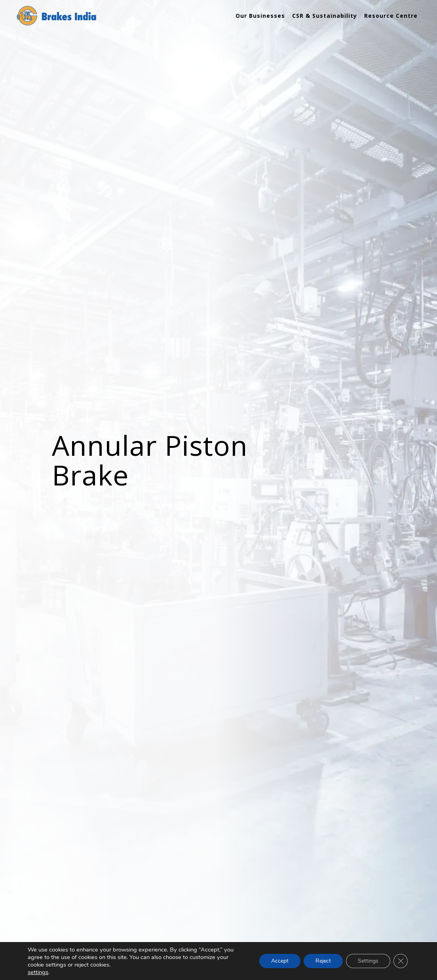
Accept (280, 961)
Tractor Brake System (164, 890)
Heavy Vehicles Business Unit (74, 890)
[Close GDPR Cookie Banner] (401, 961)
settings (38, 972)
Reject (323, 961)
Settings (368, 961)
